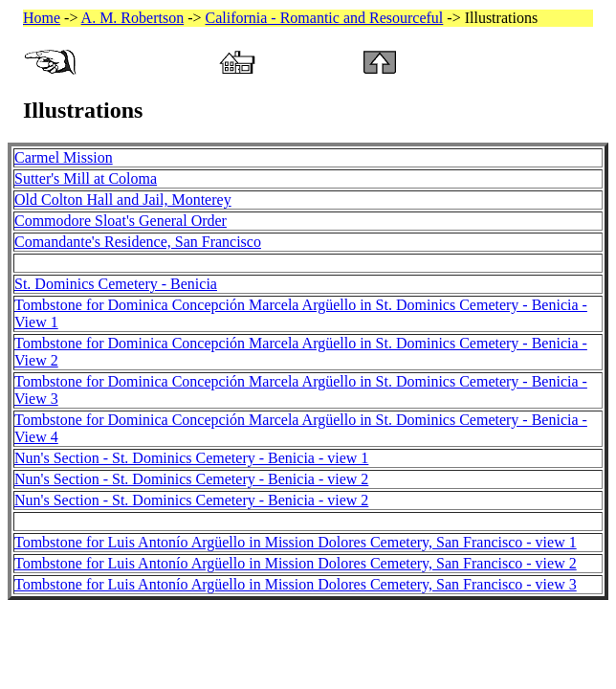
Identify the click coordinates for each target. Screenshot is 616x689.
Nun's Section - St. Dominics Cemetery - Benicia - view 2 (191, 479)
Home (42, 18)
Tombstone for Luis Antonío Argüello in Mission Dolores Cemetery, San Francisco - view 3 (296, 584)
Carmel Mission (64, 157)
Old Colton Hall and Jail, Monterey (123, 200)
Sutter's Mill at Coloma (86, 178)
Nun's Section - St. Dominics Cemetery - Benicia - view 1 (191, 458)
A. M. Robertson (133, 18)
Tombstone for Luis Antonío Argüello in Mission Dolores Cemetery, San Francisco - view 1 (296, 542)
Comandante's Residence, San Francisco (138, 242)
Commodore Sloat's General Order (121, 221)
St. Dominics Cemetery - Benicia (116, 284)
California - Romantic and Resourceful (325, 18)
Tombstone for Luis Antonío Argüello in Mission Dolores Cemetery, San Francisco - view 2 (296, 563)
